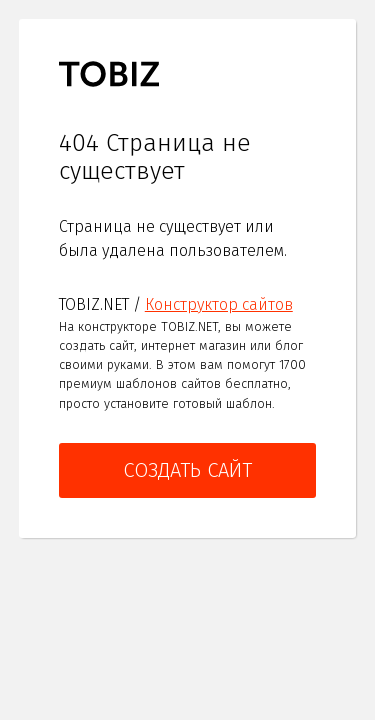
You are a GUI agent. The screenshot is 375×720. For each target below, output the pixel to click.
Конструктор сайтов (219, 304)
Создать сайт (187, 470)
